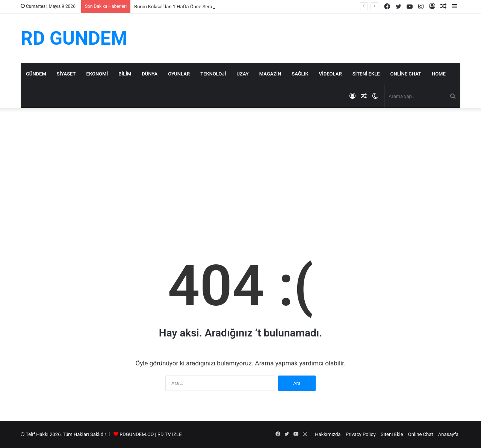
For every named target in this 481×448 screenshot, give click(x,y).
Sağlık (300, 74)
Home (439, 74)
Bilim (125, 74)
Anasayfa (448, 434)
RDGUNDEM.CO (137, 434)
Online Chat (406, 74)
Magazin (270, 74)
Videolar (330, 74)
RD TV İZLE (170, 434)
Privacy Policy (361, 434)
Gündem (36, 74)
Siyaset (66, 74)
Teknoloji (213, 74)
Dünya (150, 74)
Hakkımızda (328, 434)
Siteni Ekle (366, 74)
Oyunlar (179, 74)
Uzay (242, 74)
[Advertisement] (240, 172)
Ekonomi (97, 74)
